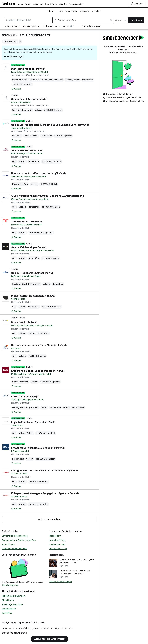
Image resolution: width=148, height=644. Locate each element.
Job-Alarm (85, 11)
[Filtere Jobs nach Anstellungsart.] (33, 27)
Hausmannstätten (58, 549)
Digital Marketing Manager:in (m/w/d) (33, 296)
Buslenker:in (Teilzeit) (24, 322)
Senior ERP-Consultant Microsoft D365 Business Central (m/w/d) (50, 125)
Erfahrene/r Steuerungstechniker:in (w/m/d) (38, 371)
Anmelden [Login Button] (137, 4)
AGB (42, 622)
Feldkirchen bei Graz (39, 35)
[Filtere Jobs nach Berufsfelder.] (14, 27)
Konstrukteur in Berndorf (14, 596)
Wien (14, 110)
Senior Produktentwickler (27, 150)
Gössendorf (55, 536)
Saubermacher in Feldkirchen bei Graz (19, 540)
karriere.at (30, 591)
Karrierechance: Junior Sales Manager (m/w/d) (39, 345)
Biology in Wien (9, 609)
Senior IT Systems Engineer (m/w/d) (32, 273)
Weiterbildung (8, 544)
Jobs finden (136, 20)
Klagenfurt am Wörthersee (35, 80)
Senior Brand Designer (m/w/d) (29, 99)
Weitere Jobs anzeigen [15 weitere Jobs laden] (49, 519)
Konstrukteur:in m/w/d (25, 396)
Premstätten (34, 284)
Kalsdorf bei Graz (20, 184)
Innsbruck (17, 80)
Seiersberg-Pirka (57, 540)
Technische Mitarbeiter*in (27, 222)
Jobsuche (52, 11)
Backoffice (7, 613)
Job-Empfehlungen (68, 11)
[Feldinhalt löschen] (111, 20)
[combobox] (28, 20)
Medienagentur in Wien (12, 604)
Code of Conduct (41, 628)
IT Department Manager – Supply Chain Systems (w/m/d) (45, 493)
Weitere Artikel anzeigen (61, 582)
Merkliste (97, 11)
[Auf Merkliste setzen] (16, 89)
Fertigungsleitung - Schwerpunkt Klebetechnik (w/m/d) (45, 471)
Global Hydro (8, 600)
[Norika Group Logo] (14, 633)
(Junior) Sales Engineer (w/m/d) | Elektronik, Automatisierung (48, 196)
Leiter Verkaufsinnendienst (14, 549)
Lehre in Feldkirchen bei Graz (15, 536)
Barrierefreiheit (23, 628)
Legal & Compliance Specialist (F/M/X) (33, 422)
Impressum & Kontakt (28, 622)
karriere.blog (57, 555)
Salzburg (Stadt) (20, 284)
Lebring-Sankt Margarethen (25, 407)
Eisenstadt (58, 80)
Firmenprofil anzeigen (14, 56)
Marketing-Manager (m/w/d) (28, 69)
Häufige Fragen (9, 622)
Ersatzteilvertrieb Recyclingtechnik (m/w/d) (38, 448)
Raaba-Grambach (20, 382)
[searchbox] (28, 20)
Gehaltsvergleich (10, 585)
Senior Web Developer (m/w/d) (29, 247)
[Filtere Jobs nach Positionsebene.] (53, 27)
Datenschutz (8, 628)
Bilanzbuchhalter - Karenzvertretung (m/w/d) (38, 173)
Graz (50, 80)
